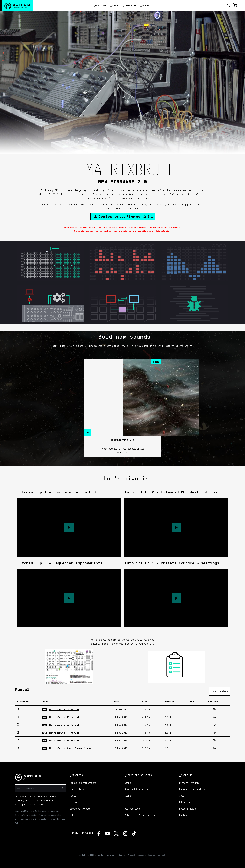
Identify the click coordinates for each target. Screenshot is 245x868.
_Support (146, 6)
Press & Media (188, 809)
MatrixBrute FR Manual (64, 733)
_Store (114, 6)
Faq (126, 802)
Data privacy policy (158, 855)
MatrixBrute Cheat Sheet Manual (71, 748)
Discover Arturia (189, 783)
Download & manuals (136, 789)
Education (185, 802)
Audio (73, 796)
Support (129, 796)
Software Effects (80, 809)
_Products (100, 6)
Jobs (182, 796)
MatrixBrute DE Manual (64, 717)
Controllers (77, 789)
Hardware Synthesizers (83, 783)
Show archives (220, 691)
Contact (184, 815)
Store (128, 783)
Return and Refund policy (140, 815)
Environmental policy (192, 789)
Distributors (132, 809)
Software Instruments (83, 802)
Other (73, 815)
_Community (129, 6)
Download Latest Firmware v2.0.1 (123, 216)
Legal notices (137, 855)
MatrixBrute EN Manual (64, 709)
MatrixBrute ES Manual (64, 725)
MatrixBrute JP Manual (64, 740)
